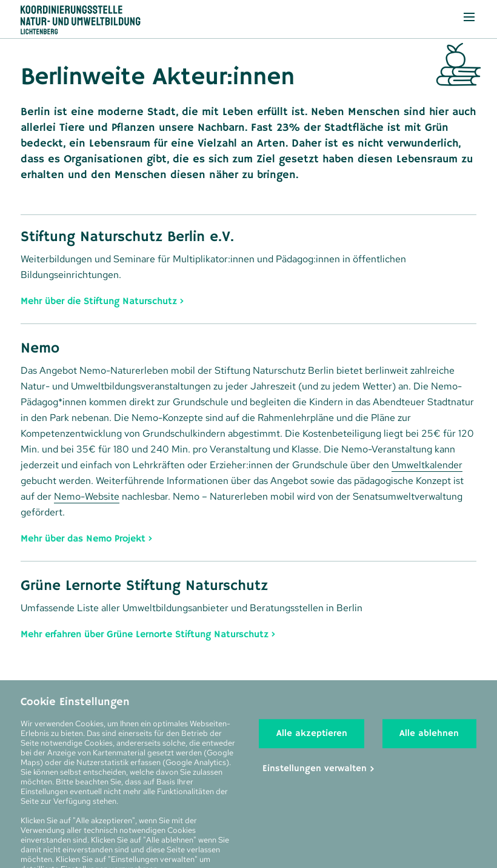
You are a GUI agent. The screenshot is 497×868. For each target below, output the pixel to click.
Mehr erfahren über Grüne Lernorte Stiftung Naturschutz (145, 634)
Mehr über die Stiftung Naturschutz (99, 301)
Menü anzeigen (462, 15)
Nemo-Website (87, 496)
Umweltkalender (427, 465)
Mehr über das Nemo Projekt (83, 538)
